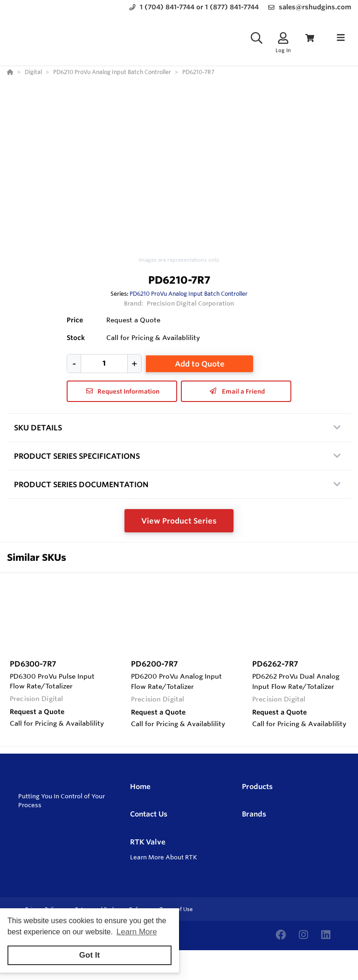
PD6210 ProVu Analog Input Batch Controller (189, 293)
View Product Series (179, 521)
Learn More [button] (137, 932)
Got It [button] (89, 955)
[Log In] (283, 38)
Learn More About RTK (164, 857)
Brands (254, 814)
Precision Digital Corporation (191, 303)
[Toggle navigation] (341, 38)
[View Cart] (310, 38)
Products (257, 786)
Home (140, 786)
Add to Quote (200, 364)
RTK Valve (148, 842)
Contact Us (149, 814)
